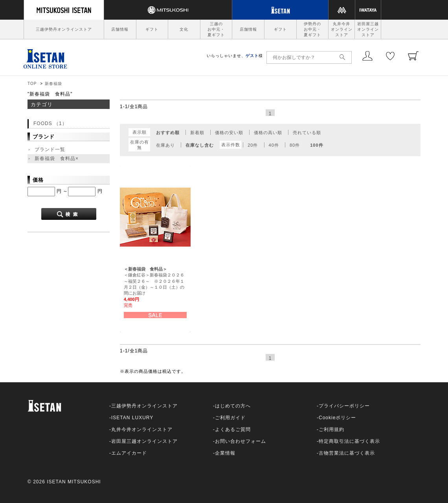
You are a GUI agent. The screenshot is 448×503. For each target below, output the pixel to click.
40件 (274, 145)
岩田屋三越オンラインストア (368, 29)
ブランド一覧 (50, 149)
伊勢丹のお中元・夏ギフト (312, 29)
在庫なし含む (200, 145)
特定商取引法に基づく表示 (349, 441)
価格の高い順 (268, 133)
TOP (32, 84)
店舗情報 (120, 29)
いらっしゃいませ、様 (235, 56)
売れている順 (307, 133)
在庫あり (165, 145)
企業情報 (225, 453)
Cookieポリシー (337, 418)
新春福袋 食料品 (57, 159)
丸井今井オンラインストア (342, 29)
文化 (184, 29)
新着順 (197, 133)
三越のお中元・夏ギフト (216, 29)
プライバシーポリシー (344, 406)
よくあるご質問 (233, 429)
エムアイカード (129, 453)
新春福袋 (53, 84)
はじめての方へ (233, 406)
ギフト (152, 29)
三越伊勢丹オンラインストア (64, 29)
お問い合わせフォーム (241, 441)
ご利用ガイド (230, 418)
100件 (317, 145)
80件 (295, 145)
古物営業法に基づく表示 (347, 453)
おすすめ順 (168, 133)
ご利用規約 (331, 429)
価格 (38, 180)
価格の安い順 (229, 133)
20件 (253, 145)
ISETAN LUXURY (132, 418)
